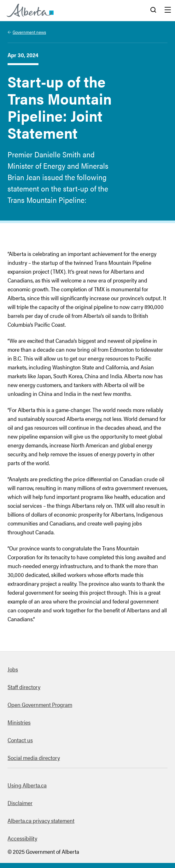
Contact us (20, 740)
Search (153, 10)
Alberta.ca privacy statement (41, 820)
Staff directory (24, 687)
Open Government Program (40, 704)
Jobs (13, 669)
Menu (168, 10)
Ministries (19, 722)
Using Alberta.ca (27, 785)
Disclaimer (20, 803)
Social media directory (34, 758)
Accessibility (22, 838)
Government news (29, 32)
